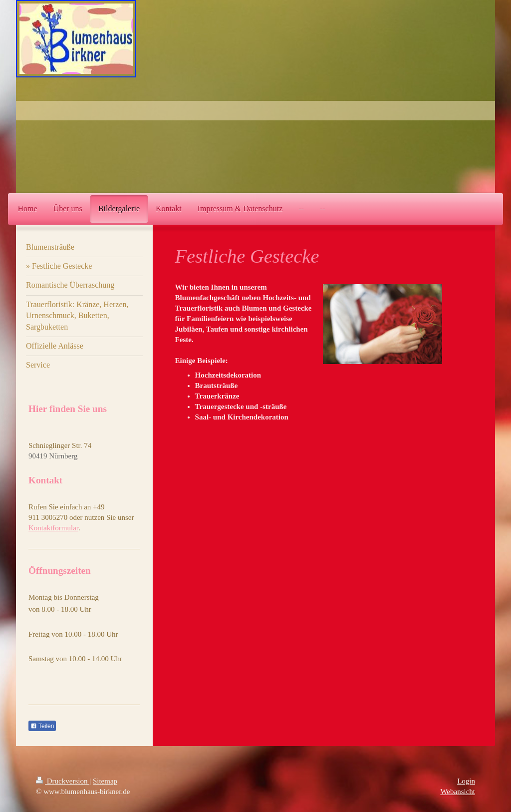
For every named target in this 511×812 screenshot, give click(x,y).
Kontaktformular (53, 528)
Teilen (42, 726)
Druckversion (63, 781)
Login (466, 781)
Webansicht (458, 792)
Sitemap (105, 781)
